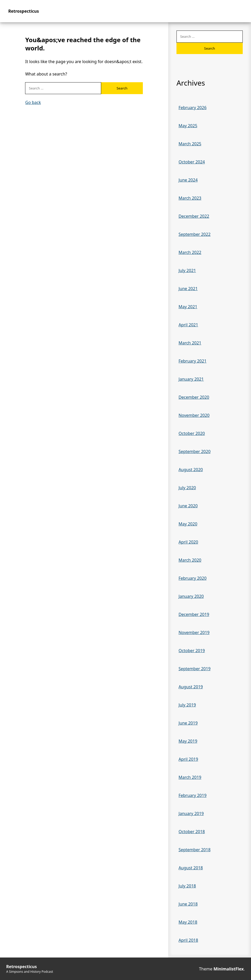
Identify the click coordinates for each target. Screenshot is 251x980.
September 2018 (195, 850)
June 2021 (188, 289)
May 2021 (188, 307)
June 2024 (188, 180)
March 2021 (190, 343)
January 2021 (191, 379)
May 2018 (188, 922)
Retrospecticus (24, 11)
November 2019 (194, 632)
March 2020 (190, 560)
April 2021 (188, 325)
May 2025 (188, 126)
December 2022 (194, 216)
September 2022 (195, 234)
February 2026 (193, 108)
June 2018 (188, 904)
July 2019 (187, 705)
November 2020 (194, 415)
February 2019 (193, 795)
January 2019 (191, 813)
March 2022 (190, 252)
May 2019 (188, 741)
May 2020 (188, 524)
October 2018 (192, 832)
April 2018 (188, 940)
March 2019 (190, 777)
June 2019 (188, 723)
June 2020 (188, 506)
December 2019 (194, 614)
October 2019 (192, 651)
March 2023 (190, 198)
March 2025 (190, 144)
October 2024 (192, 162)
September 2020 (195, 451)
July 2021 (187, 270)
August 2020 (191, 470)
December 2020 (194, 397)
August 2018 (191, 868)
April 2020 (188, 542)
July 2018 (187, 886)
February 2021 (193, 361)
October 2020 (192, 433)
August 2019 (191, 687)
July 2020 (187, 488)
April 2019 (188, 759)
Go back (33, 102)
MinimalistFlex (229, 969)
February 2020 (193, 578)
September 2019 (195, 669)
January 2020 (191, 596)
